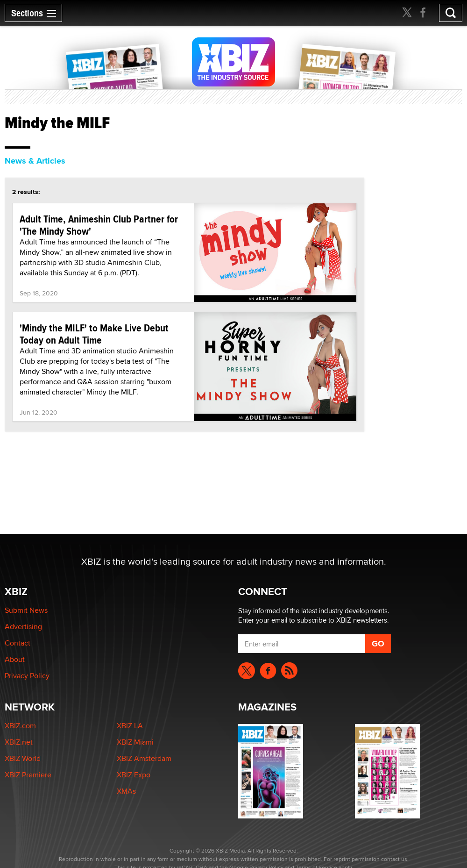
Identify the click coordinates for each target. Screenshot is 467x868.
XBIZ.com (20, 726)
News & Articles (35, 161)
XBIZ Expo (134, 775)
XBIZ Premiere (28, 775)
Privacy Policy (27, 676)
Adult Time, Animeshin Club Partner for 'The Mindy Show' (99, 225)
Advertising (23, 627)
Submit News (26, 610)
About (15, 659)
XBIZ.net (19, 742)
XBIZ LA (130, 726)
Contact (18, 643)
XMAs (126, 791)
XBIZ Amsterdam (144, 758)
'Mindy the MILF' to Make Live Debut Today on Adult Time (94, 334)
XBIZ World (23, 758)
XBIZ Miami (135, 742)
